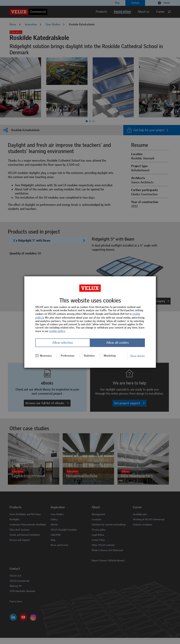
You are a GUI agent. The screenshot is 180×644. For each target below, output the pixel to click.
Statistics (87, 356)
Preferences (65, 356)
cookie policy (57, 331)
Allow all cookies (117, 343)
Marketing (107, 356)
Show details (138, 356)
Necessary (44, 356)
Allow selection (63, 343)
